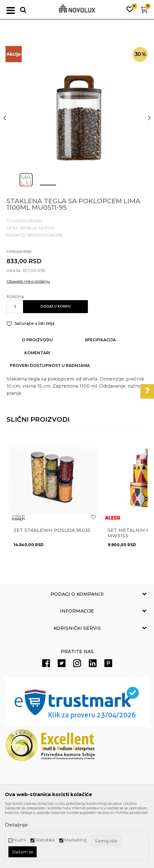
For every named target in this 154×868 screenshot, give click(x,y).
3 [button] (82, 188)
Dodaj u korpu (56, 306)
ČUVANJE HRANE (24, 221)
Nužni (19, 840)
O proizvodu (37, 340)
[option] (77, 117)
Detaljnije (16, 825)
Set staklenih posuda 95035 (52, 530)
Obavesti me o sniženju (28, 281)
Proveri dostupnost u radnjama (50, 365)
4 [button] (101, 188)
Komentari (37, 353)
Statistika (45, 840)
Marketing (75, 840)
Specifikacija (100, 340)
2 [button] (62, 188)
